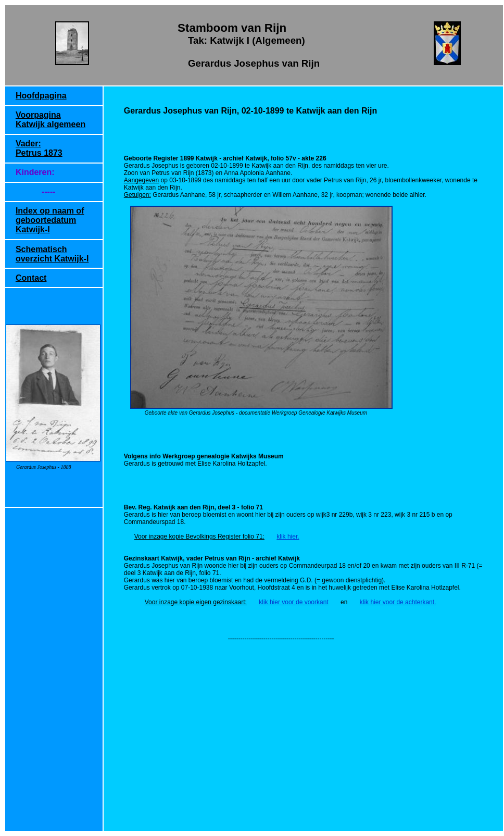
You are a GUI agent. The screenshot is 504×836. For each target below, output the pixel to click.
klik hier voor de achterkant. (398, 602)
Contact (31, 278)
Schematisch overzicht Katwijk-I (52, 254)
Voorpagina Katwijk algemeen (51, 120)
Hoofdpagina (41, 96)
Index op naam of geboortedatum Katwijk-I (50, 220)
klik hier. (288, 536)
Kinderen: (35, 172)
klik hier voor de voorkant (293, 602)
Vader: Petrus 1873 (39, 148)
